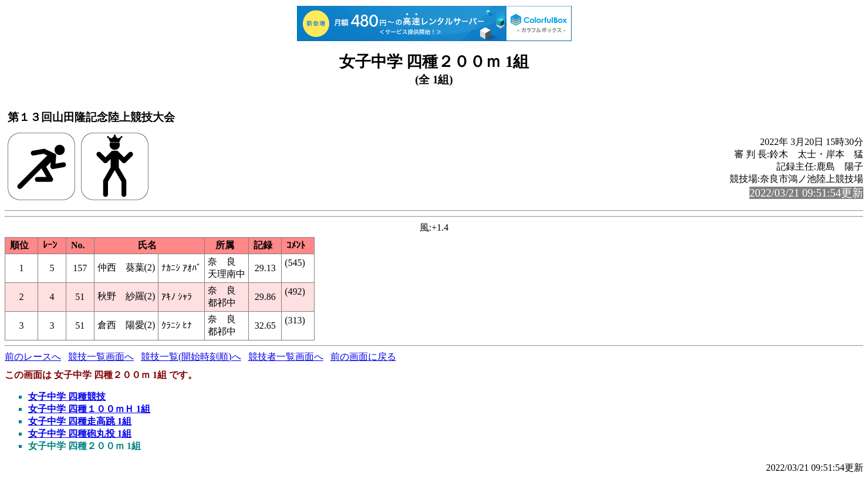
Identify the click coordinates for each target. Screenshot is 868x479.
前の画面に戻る (363, 357)
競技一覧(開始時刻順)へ (191, 357)
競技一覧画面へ (101, 357)
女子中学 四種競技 (67, 397)
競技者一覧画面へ (286, 357)
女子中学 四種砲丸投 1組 (80, 434)
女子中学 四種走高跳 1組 (80, 421)
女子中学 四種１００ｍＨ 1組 (89, 409)
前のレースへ (33, 357)
